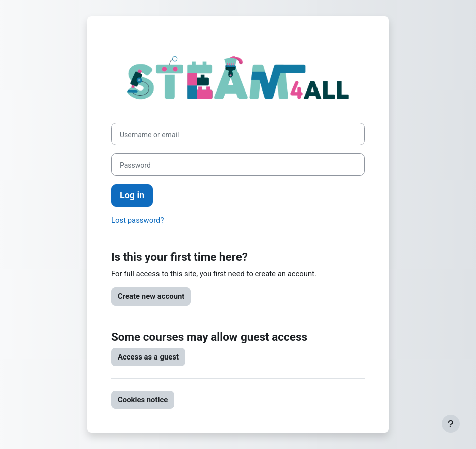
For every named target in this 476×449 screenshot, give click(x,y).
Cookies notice (143, 400)
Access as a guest (148, 357)
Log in (132, 195)
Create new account (151, 296)
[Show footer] (451, 424)
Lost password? (138, 220)
